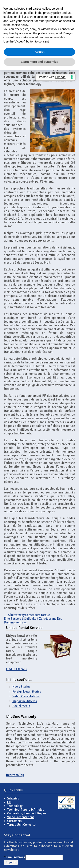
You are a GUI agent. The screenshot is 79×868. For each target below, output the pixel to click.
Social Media (21, 706)
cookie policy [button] (20, 25)
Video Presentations (26, 696)
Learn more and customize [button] (39, 62)
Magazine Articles (25, 701)
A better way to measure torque (27, 615)
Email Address (15, 857)
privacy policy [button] (52, 13)
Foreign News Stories (27, 692)
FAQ (10, 802)
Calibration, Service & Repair (27, 813)
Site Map (13, 798)
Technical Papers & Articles (26, 810)
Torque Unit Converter (22, 825)
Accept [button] (39, 52)
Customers (14, 821)
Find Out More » (17, 669)
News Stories (21, 687)
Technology (15, 806)
